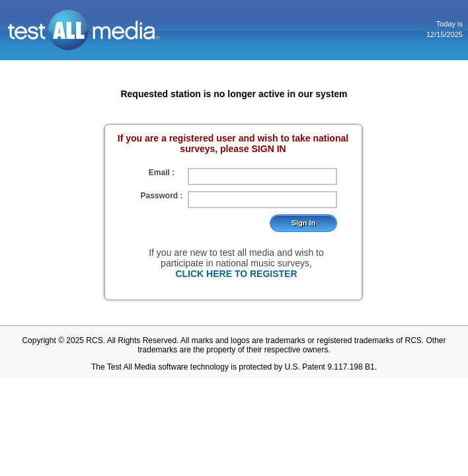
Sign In (304, 223)
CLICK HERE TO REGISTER (236, 274)
